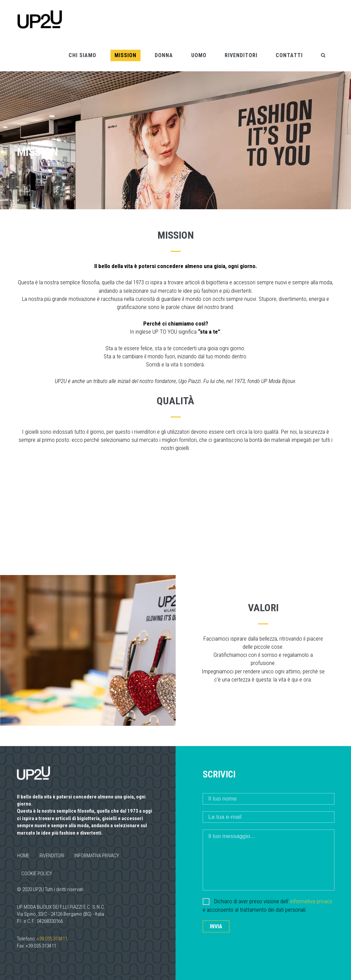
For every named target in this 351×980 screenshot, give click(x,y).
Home (23, 855)
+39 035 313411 (52, 938)
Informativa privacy (97, 855)
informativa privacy (311, 901)
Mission (126, 55)
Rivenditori (241, 55)
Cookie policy (37, 873)
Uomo (199, 55)
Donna (164, 55)
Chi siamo (82, 55)
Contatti (289, 55)
